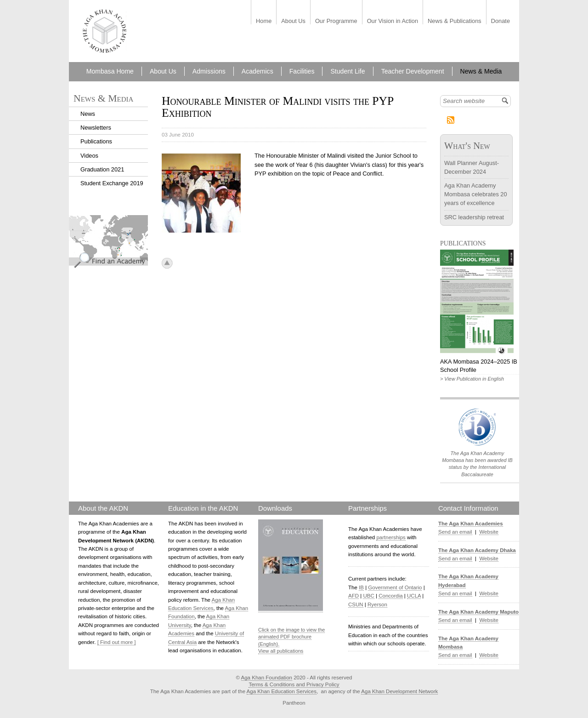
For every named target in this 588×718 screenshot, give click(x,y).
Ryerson (377, 604)
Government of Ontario (395, 587)
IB (361, 587)
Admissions (209, 71)
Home (264, 21)
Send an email (455, 532)
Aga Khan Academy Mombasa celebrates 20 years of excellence (476, 194)
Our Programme (336, 21)
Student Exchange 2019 (112, 183)
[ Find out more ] (117, 642)
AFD (353, 596)
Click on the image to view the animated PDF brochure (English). (291, 637)
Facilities (302, 71)
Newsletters (96, 128)
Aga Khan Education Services (282, 691)
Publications (96, 141)
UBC (368, 596)
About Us (293, 21)
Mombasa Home (110, 71)
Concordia (391, 596)
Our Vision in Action (393, 21)
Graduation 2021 (102, 169)
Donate (500, 21)
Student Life (348, 71)
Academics (257, 71)
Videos (89, 156)
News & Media (481, 71)
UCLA (414, 596)
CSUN (356, 604)
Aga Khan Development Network (399, 691)
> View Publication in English (472, 379)
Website (489, 532)
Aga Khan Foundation (267, 678)
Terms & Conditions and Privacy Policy (294, 684)
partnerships (391, 537)
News (88, 114)
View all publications (281, 651)
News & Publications (455, 21)
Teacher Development (413, 71)
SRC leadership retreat (474, 217)
